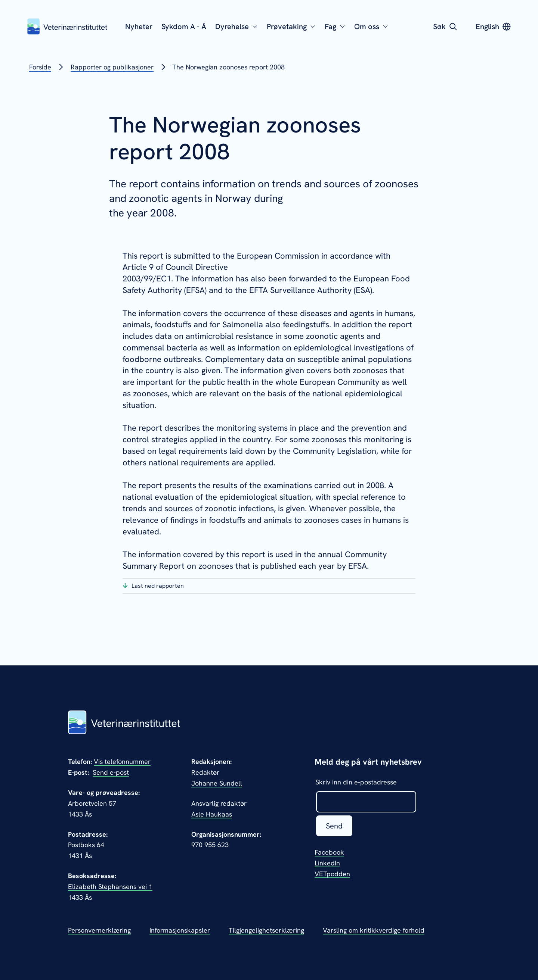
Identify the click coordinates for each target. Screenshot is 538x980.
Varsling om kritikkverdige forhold (374, 930)
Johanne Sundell (217, 783)
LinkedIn (327, 863)
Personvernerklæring (99, 930)
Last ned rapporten (158, 586)
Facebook (329, 852)
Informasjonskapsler (180, 930)
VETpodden (332, 874)
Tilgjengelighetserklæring (266, 930)
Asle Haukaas (212, 814)
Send (334, 826)
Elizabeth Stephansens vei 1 (110, 887)
